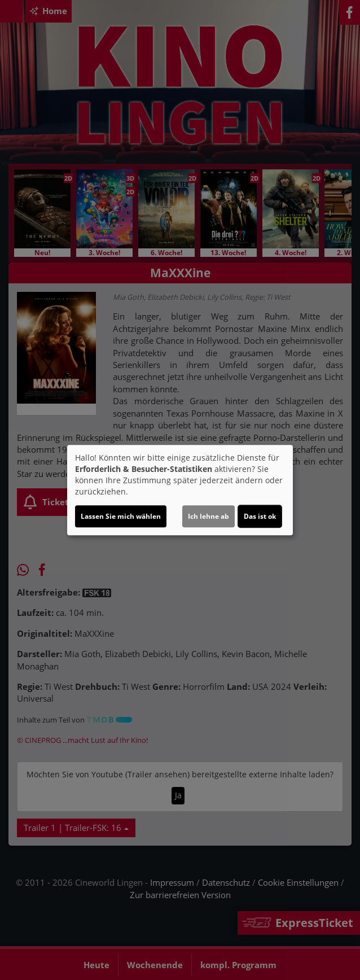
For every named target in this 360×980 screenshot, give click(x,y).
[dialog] (180, 490)
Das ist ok (260, 516)
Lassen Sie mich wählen (121, 516)
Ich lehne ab (208, 516)
